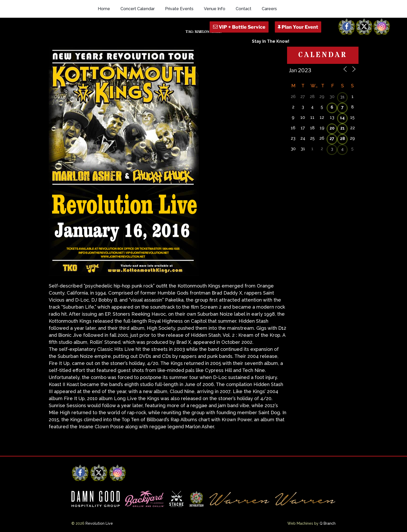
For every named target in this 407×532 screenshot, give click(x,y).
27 (332, 139)
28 (342, 139)
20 (332, 128)
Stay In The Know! (271, 41)
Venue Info (215, 9)
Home (104, 9)
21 (342, 128)
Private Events (179, 9)
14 (342, 118)
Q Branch (328, 523)
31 (342, 97)
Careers (269, 9)
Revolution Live (99, 523)
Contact (244, 9)
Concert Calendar (138, 9)
